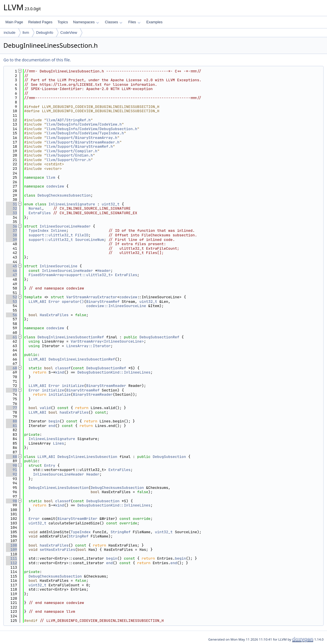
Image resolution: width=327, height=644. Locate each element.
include (10, 33)
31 (12, 204)
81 (12, 426)
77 (12, 408)
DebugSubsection (169, 457)
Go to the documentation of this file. (37, 60)
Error (54, 302)
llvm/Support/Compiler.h (72, 151)
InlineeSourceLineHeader (65, 226)
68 (12, 368)
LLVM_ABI (38, 302)
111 (12, 558)
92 (12, 474)
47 (12, 275)
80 (12, 421)
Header (104, 271)
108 (12, 545)
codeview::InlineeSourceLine (116, 306)
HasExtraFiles (54, 315)
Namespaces (86, 22)
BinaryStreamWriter (77, 519)
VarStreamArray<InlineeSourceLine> (107, 341)
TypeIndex (39, 231)
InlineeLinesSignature (72, 204)
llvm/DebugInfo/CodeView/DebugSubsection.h (92, 129)
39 (12, 240)
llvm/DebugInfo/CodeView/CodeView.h (84, 124)
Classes (114, 22)
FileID (82, 235)
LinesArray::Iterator (88, 346)
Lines (58, 443)
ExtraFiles (40, 213)
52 (12, 297)
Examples (154, 22)
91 (12, 470)
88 (12, 457)
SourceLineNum (89, 240)
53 (12, 302)
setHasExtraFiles (58, 550)
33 (12, 213)
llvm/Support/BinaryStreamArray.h (82, 138)
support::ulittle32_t (51, 235)
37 (12, 231)
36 (12, 226)
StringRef (120, 532)
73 (12, 390)
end (52, 426)
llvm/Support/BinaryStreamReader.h (83, 142)
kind (60, 372)
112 (12, 563)
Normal (35, 208)
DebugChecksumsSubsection (64, 195)
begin (54, 421)
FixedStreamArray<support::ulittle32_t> (71, 275)
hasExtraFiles (74, 412)
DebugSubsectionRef (159, 337)
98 (12, 501)
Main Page (14, 22)
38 (12, 235)
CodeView (69, 33)
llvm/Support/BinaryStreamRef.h (80, 146)
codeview (55, 186)
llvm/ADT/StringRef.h (68, 120)
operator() (73, 302)
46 (12, 271)
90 (12, 465)
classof (63, 368)
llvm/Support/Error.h (68, 160)
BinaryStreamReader (106, 386)
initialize (73, 386)
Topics (63, 22)
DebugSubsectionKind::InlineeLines (114, 372)
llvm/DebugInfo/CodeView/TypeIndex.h (85, 133)
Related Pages (40, 22)
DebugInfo (45, 33)
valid (45, 408)
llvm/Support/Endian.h (70, 155)
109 (12, 550)
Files (134, 22)
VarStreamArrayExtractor (92, 297)
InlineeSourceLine (59, 266)
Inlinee (59, 231)
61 (12, 337)
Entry (50, 465)
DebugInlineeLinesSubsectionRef (71, 337)
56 (12, 315)
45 (12, 266)
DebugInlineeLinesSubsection (87, 457)
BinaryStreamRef (103, 302)
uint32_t (111, 204)
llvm (26, 33)
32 (12, 208)
